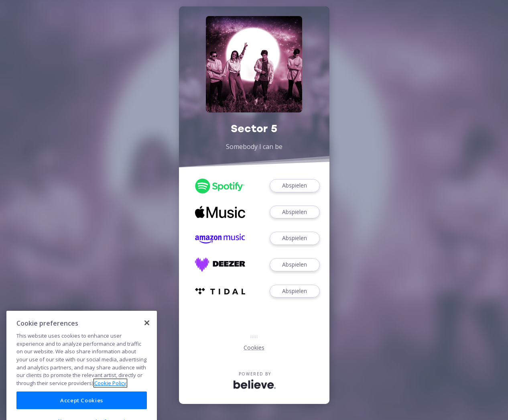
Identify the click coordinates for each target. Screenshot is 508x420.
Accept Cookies (82, 409)
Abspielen (295, 186)
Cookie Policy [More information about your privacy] (110, 392)
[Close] (147, 332)
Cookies (254, 348)
